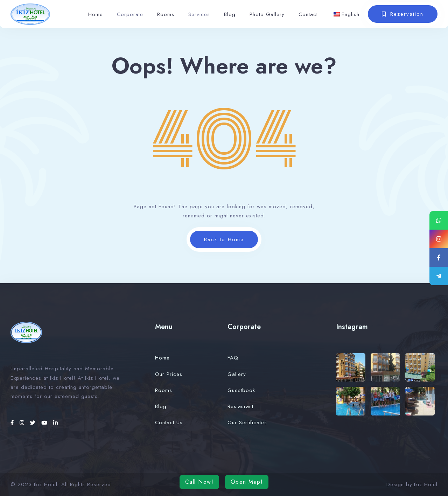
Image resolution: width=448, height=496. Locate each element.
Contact (308, 14)
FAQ (233, 358)
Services (199, 14)
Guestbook (241, 390)
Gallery (237, 374)
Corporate (130, 14)
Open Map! (247, 482)
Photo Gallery (267, 14)
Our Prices (169, 374)
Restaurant (240, 406)
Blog (230, 14)
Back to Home (224, 239)
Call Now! (199, 482)
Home (96, 14)
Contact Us (169, 422)
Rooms (166, 14)
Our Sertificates (247, 422)
